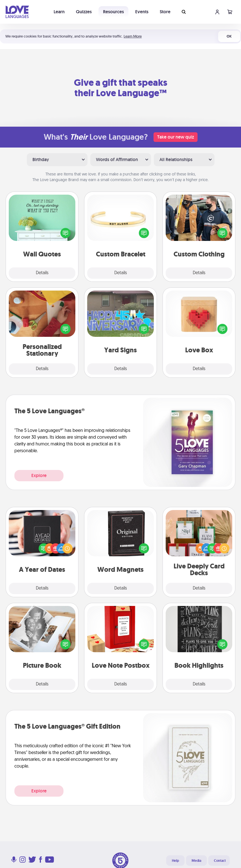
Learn (59, 12)
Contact (220, 861)
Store (165, 12)
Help (175, 861)
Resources (113, 12)
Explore (39, 475)
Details (42, 273)
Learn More (133, 36)
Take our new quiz (176, 137)
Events (142, 12)
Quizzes (84, 12)
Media (196, 861)
